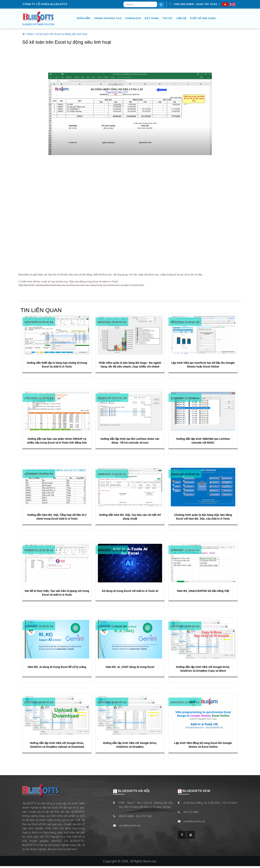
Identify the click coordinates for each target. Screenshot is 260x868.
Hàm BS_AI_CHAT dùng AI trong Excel (130, 667)
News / (31, 34)
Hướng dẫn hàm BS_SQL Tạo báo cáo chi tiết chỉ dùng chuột (130, 517)
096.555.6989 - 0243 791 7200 (193, 4)
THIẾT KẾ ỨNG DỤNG (203, 18)
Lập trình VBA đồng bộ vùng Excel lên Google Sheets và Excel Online (203, 745)
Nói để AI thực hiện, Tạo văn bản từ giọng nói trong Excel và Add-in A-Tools (57, 593)
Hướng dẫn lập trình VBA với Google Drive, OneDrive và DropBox (130, 745)
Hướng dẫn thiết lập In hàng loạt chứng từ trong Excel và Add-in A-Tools (57, 365)
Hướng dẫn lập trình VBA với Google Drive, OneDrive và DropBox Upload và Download (57, 745)
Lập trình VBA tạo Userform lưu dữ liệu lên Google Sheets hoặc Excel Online (203, 365)
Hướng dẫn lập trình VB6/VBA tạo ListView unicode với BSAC (203, 441)
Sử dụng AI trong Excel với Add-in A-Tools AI (130, 591)
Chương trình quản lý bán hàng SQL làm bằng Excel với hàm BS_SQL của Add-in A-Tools (203, 517)
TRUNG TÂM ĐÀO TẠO (108, 18)
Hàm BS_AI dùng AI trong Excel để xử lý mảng (57, 667)
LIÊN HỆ (181, 18)
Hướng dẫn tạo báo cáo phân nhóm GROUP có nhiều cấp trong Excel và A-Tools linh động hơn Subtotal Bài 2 (57, 441)
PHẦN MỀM (83, 18)
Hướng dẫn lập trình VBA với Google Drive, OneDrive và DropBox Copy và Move (203, 669)
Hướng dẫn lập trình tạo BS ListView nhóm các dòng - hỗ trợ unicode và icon (130, 441)
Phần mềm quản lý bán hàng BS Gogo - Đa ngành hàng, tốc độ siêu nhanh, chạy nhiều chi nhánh (130, 365)
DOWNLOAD (133, 18)
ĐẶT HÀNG (152, 18)
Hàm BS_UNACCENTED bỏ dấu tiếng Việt (203, 591)
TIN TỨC (167, 18)
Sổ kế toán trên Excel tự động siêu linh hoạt (61, 34)
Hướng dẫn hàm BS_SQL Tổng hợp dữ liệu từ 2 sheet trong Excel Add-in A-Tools (57, 517)
